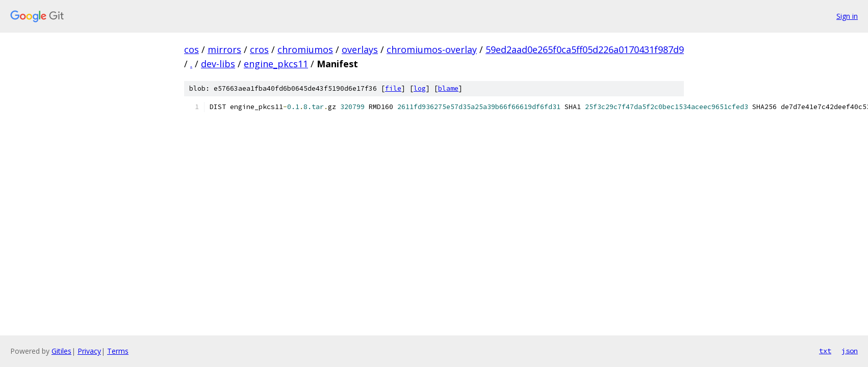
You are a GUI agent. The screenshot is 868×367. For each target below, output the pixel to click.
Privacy (89, 351)
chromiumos (305, 49)
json (850, 351)
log (420, 88)
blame (448, 88)
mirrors (224, 49)
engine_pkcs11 (276, 64)
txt (825, 351)
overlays (360, 49)
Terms (118, 351)
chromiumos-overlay (432, 49)
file (393, 88)
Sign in (847, 16)
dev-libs (218, 64)
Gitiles (61, 351)
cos (192, 49)
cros (259, 49)
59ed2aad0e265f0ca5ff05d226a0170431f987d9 (585, 49)
